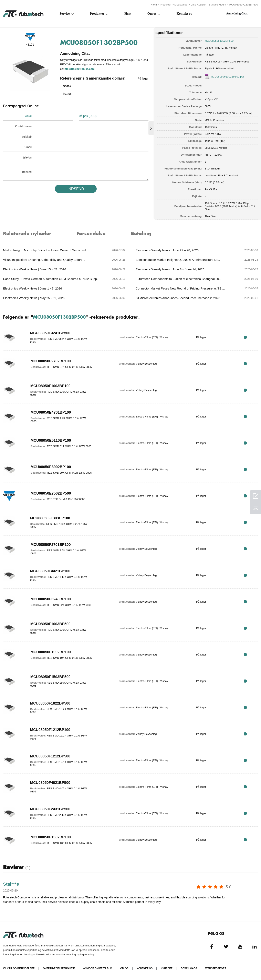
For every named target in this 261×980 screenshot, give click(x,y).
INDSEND (76, 189)
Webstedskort (216, 968)
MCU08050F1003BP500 (50, 624)
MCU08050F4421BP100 (50, 571)
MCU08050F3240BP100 (51, 599)
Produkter (166, 5)
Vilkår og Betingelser (19, 968)
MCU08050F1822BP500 (50, 703)
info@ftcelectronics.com (79, 69)
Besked (27, 172)
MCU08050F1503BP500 (50, 677)
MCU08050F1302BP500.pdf (227, 77)
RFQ (245, 337)
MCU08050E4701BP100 (51, 412)
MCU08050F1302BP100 (51, 837)
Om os (152, 14)
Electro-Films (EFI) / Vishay (221, 48)
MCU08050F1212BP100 (50, 730)
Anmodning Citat (237, 14)
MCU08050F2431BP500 (50, 809)
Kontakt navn (23, 126)
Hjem (154, 5)
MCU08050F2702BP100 (51, 361)
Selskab (27, 137)
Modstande (181, 5)
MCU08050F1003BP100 (50, 386)
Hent (128, 14)
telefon (27, 157)
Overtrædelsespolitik (59, 968)
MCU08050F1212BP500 (50, 756)
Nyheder (167, 968)
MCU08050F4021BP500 (50, 783)
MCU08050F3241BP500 (50, 333)
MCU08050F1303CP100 (50, 518)
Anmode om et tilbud (98, 968)
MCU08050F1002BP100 (51, 652)
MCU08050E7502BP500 (51, 493)
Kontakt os (184, 14)
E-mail (28, 147)
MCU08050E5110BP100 (51, 440)
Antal (28, 116)
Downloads (189, 968)
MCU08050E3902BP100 (51, 467)
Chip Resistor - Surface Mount (208, 5)
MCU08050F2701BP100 (51, 545)
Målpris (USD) (88, 116)
